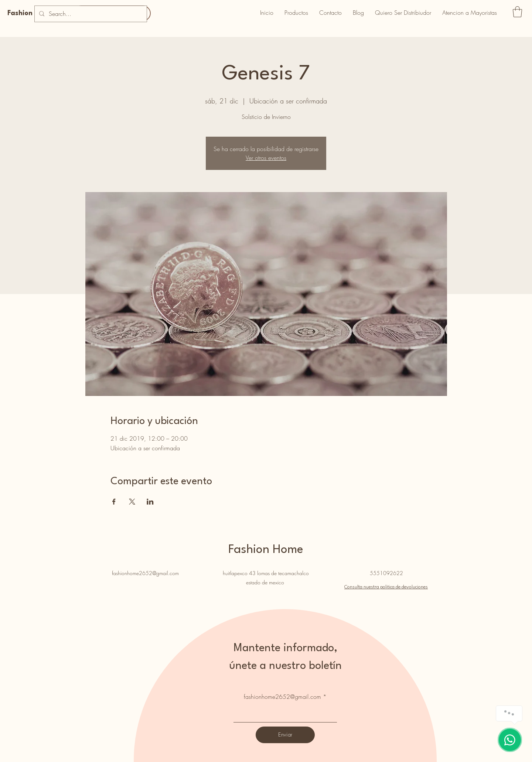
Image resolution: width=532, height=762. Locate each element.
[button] (517, 12)
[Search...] (90, 14)
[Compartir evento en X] (132, 502)
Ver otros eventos (266, 158)
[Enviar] (285, 735)
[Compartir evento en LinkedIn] (150, 502)
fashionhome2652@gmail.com (145, 573)
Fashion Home (30, 13)
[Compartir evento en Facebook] (114, 502)
